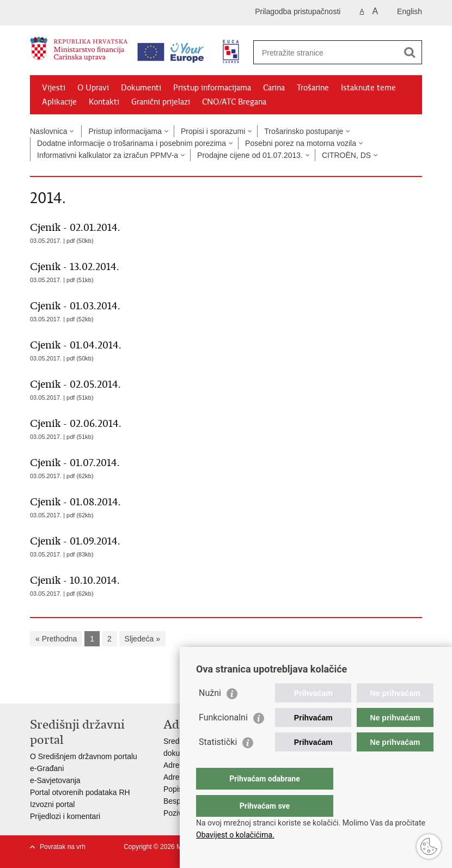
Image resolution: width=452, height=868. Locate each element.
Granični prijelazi (161, 102)
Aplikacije (59, 102)
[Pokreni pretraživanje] (410, 52)
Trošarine (313, 88)
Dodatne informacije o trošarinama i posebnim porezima (132, 143)
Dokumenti (141, 88)
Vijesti (54, 88)
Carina (274, 88)
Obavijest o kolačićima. (235, 835)
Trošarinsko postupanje (304, 131)
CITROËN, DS (346, 155)
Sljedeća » (142, 639)
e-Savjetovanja (55, 780)
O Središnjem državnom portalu (84, 756)
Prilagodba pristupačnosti (298, 11)
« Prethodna (56, 639)
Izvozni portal (52, 804)
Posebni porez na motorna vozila (301, 143)
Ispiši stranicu (36, 686)
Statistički (218, 764)
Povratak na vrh (63, 847)
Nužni (210, 715)
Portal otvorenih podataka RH (80, 792)
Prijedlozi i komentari (65, 816)
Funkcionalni (223, 739)
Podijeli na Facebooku (59, 686)
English (410, 11)
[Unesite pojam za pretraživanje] (326, 53)
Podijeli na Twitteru (83, 686)
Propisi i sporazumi (213, 131)
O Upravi (93, 88)
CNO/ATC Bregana (234, 102)
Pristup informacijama (212, 88)
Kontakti (104, 102)
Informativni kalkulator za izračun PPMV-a (108, 155)
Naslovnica (48, 131)
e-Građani (47, 768)
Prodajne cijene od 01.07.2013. (250, 155)
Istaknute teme (368, 88)
